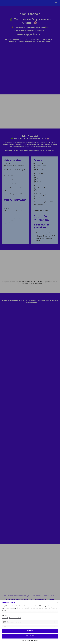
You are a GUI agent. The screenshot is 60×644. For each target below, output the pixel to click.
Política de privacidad (15, 618)
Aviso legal (5, 618)
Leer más (4, 615)
